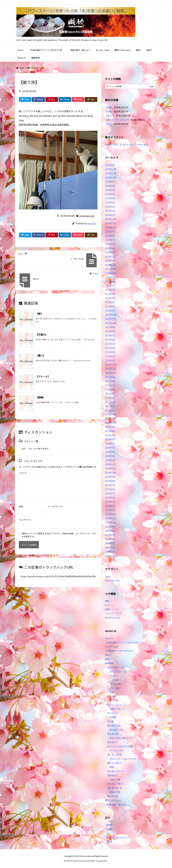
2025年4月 (110, 202)
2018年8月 (110, 531)
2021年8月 (110, 381)
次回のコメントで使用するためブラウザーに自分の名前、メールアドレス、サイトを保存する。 (59, 530)
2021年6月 (110, 389)
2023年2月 (110, 306)
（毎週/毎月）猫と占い (116, 804)
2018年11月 (111, 518)
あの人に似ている (116, 667)
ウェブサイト (25, 515)
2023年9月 (110, 277)
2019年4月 (110, 498)
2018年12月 (111, 514)
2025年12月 (111, 169)
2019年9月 (110, 477)
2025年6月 (110, 194)
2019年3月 (110, 502)
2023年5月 (110, 294)
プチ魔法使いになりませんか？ (120, 651)
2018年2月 (110, 556)
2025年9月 (110, 182)
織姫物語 (109, 663)
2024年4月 (110, 248)
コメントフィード (113, 613)
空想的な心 (113, 775)
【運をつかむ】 (112, 144)
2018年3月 (110, 552)
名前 (22, 502)
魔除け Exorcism (113, 800)
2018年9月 (110, 527)
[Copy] (91, 99)
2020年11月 (111, 419)
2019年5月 (110, 493)
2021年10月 (111, 373)
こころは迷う (114, 680)
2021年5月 (110, 394)
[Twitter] (25, 99)
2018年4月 (110, 547)
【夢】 (39, 314)
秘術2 (108, 659)
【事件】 (109, 124)
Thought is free (101, 861)
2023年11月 (111, 269)
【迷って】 (110, 116)
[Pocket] (78, 99)
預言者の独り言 (115, 788)
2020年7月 (110, 435)
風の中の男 (113, 796)
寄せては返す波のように (121, 738)
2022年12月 (111, 315)
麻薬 (112, 767)
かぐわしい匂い (117, 750)
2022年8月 (110, 331)
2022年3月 (110, 352)
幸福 (112, 692)
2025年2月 (110, 211)
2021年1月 (110, 410)
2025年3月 (110, 207)
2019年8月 (110, 481)
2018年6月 (110, 539)
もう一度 (111, 696)
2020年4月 (110, 448)
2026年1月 (110, 165)
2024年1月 (110, 261)
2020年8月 (110, 431)
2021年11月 (111, 369)
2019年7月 (110, 485)
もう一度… (115, 701)
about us (109, 638)
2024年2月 (110, 256)
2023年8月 (110, 281)
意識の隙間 (115, 792)
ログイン (109, 605)
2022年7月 (110, 335)
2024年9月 (110, 232)
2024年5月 (110, 244)
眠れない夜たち (115, 763)
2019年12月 (111, 464)
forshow (92, 223)
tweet (108, 576)
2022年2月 (110, 356)
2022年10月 (111, 323)
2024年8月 (110, 236)
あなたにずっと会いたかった (123, 759)
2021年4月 (110, 398)
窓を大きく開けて (116, 784)
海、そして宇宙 (115, 755)
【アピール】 (43, 376)
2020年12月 (111, 414)
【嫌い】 (40, 355)
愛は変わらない (115, 726)
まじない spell (112, 647)
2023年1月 (110, 311)
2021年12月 (111, 365)
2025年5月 (110, 198)
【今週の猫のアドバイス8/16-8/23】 (122, 642)
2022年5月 (110, 344)
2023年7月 (110, 286)
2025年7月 (110, 190)
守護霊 (113, 717)
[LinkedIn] (65, 99)
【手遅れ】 (42, 335)
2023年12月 (111, 265)
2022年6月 (110, 340)
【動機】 (109, 107)
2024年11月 (111, 223)
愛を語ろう (113, 742)
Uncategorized (37, 68)
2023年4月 (110, 298)
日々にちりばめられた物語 (120, 746)
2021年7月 (110, 385)
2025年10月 (111, 178)
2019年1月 (110, 510)
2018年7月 (110, 535)
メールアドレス (56, 502)
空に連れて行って (116, 771)
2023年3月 (110, 302)
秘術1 (108, 655)
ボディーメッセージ (117, 705)
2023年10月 (111, 273)
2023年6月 (110, 290)
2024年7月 (110, 240)
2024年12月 (111, 219)
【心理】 (109, 111)
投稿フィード (111, 609)
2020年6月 (110, 439)
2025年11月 (111, 173)
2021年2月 (110, 406)
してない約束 (114, 688)
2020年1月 (110, 460)
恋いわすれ (113, 713)
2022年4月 (110, 348)
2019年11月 (111, 468)
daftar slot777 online (133, 144)
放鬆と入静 (115, 780)
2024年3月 (110, 252)
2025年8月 (110, 186)
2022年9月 (110, 327)
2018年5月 (110, 543)
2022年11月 (111, 319)
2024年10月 (111, 227)
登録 (107, 601)
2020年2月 (110, 456)
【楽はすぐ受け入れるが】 (117, 120)
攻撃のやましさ (118, 709)
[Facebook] (38, 99)
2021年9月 (110, 377)
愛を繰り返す (114, 734)
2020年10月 (111, 423)
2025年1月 (110, 215)
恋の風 (110, 721)
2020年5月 (110, 443)
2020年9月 (110, 427)
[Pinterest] (52, 99)
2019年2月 (110, 506)
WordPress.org (112, 618)
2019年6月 (110, 489)
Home (22, 68)
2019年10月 (111, 473)
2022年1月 (110, 360)
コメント (23, 473)
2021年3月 (110, 402)
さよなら (114, 676)
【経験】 (40, 397)
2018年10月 (111, 522)
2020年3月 (110, 452)
